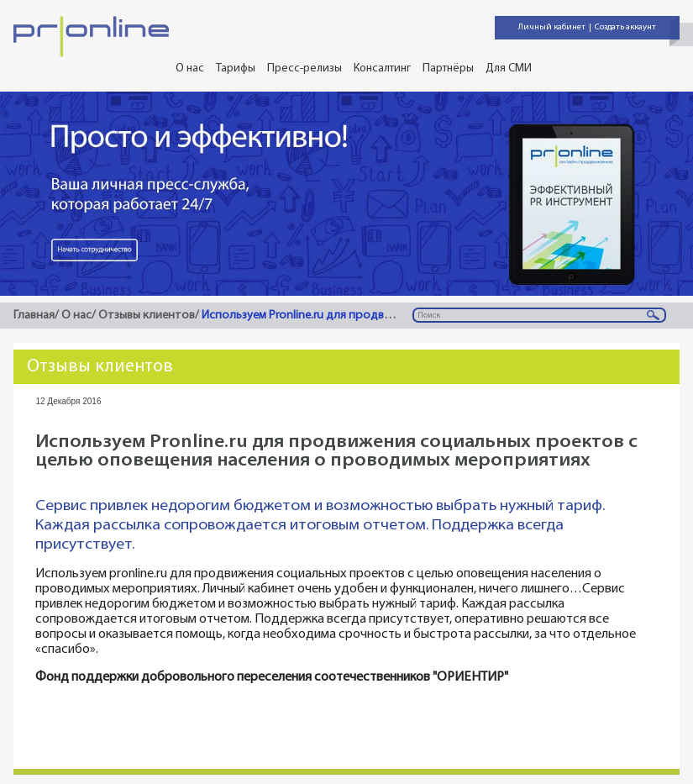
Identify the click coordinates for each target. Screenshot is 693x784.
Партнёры (448, 68)
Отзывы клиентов (147, 316)
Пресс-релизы (304, 68)
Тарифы (236, 68)
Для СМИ (509, 68)
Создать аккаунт (625, 27)
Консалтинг (382, 68)
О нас (190, 68)
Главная (34, 316)
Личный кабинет (552, 27)
